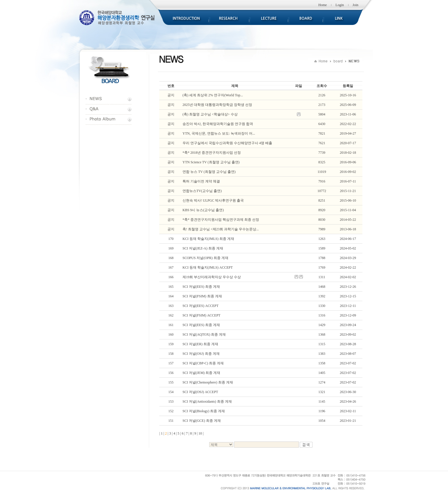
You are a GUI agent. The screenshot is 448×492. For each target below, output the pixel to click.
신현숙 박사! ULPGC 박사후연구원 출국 (213, 200)
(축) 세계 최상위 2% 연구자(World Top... (213, 95)
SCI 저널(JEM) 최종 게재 (201, 373)
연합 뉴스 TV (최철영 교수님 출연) (209, 172)
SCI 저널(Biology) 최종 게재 (204, 411)
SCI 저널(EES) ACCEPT (200, 306)
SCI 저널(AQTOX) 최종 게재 (204, 334)
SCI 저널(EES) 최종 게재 (201, 287)
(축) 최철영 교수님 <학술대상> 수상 (210, 114)
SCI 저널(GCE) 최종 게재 (202, 421)
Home (323, 5)
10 (200, 433)
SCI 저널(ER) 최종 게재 (200, 344)
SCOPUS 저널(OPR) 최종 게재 (205, 258)
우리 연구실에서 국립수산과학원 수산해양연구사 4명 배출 (227, 143)
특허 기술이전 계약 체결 (201, 181)
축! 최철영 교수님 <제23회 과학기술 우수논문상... (221, 229)
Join (355, 5)
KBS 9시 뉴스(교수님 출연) (203, 210)
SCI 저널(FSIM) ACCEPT (202, 315)
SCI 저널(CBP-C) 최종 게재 (203, 363)
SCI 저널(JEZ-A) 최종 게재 (203, 248)
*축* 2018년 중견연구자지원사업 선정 (212, 153)
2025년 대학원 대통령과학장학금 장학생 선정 (217, 105)
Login (340, 5)
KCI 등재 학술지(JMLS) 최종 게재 (208, 239)
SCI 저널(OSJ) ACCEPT (200, 392)
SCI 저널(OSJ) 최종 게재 (201, 354)
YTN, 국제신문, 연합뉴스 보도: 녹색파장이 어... (219, 133)
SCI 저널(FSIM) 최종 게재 (202, 296)
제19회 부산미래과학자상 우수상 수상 (212, 277)
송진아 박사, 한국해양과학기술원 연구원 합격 (218, 124)
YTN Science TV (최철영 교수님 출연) (211, 162)
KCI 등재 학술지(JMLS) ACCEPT (208, 267)
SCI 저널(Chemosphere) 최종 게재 (208, 382)
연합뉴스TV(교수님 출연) (202, 191)
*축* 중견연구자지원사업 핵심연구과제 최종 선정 (221, 220)
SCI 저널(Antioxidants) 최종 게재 (207, 401)
